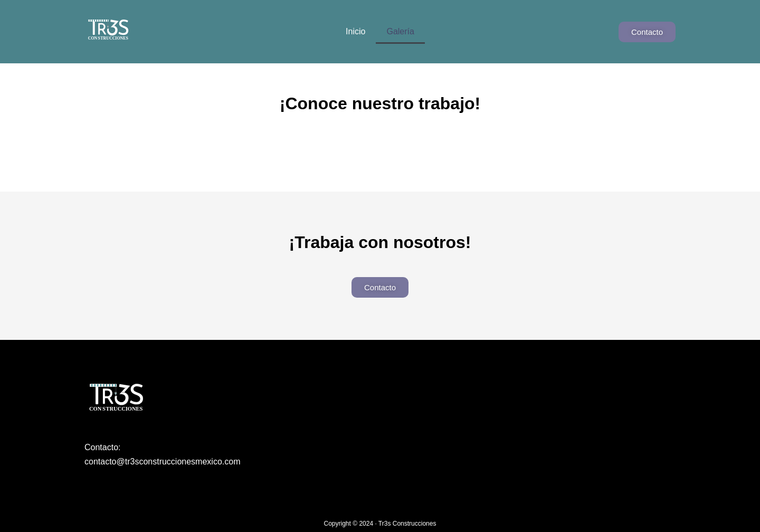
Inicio (355, 31)
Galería (400, 31)
